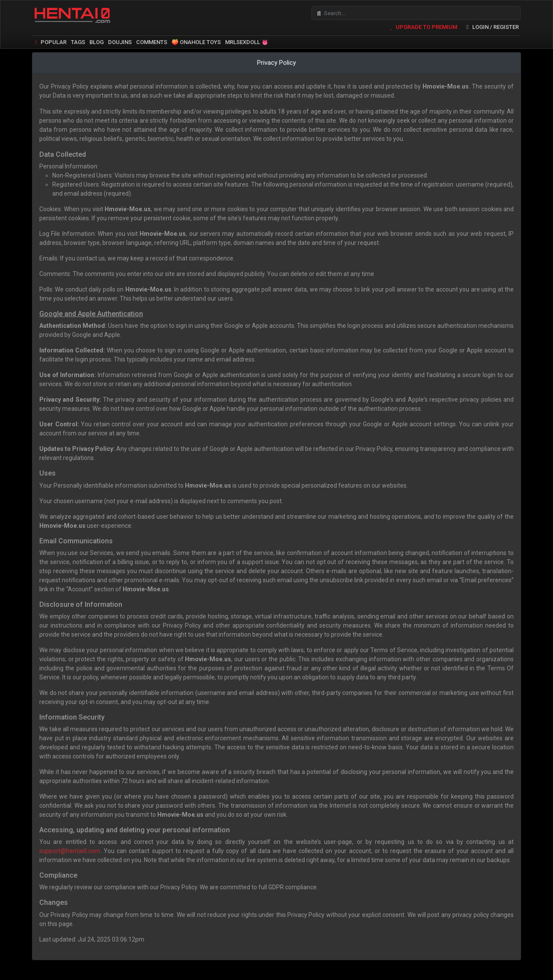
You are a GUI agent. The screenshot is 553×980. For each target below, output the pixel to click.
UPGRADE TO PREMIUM (422, 25)
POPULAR (49, 40)
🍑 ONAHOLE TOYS (196, 40)
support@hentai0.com (70, 849)
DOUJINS (120, 40)
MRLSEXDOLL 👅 (247, 40)
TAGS (78, 40)
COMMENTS (152, 40)
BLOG (97, 40)
